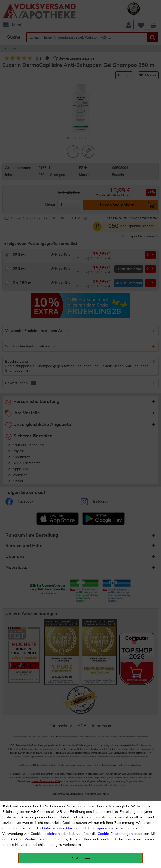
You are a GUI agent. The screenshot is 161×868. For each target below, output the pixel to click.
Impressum (104, 828)
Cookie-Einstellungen (115, 834)
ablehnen (52, 834)
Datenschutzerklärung (60, 828)
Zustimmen (34, 839)
